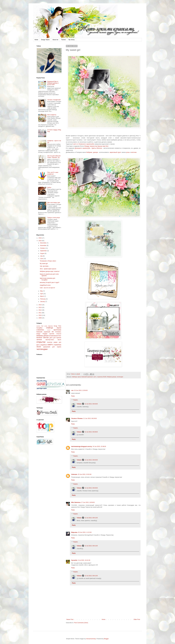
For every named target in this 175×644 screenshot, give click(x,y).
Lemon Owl (40, 326)
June (42, 259)
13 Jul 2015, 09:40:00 (91, 404)
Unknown (74, 474)
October (43, 248)
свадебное (43, 345)
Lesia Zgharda (48, 326)
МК (53, 332)
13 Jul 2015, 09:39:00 (91, 432)
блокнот (39, 338)
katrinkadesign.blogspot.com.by (82, 446)
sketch (49, 330)
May (42, 291)
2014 (40, 305)
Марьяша (74, 532)
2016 (40, 238)
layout (79, 377)
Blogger (106, 639)
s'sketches (40, 330)
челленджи (120, 377)
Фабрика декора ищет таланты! (50, 271)
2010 (40, 315)
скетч (95, 377)
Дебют (49, 188)
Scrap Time (57, 326)
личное (39, 340)
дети (51, 338)
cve (72, 390)
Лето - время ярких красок (48, 269)
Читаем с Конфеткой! (54, 100)
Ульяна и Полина (77, 418)
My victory (72, 40)
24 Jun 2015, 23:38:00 (99, 446)
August (42, 253)
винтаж (46, 338)
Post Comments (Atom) (81, 623)
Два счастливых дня (54, 203)
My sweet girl (44, 264)
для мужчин (57, 338)
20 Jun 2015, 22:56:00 (81, 390)
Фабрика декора (112, 377)
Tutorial (63, 40)
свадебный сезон (45, 285)
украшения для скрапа (52, 347)
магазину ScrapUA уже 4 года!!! (50, 282)
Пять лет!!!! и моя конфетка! (53, 173)
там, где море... (45, 266)
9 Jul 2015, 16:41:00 (84, 560)
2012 (40, 310)
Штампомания (54, 336)
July (42, 256)
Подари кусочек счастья (52, 334)
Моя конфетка (52, 115)
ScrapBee (39, 328)
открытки (41, 342)
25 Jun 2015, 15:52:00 (85, 474)
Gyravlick (74, 560)
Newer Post (70, 619)
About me (55, 40)
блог (60, 336)
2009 (40, 318)
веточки (134, 152)
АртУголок (57, 330)
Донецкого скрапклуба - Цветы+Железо (88, 148)
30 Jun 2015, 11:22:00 (85, 532)
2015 (40, 241)
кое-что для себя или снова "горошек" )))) (54, 157)
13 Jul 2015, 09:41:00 (91, 518)
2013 (40, 307)
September (44, 251)
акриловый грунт (115, 152)
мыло (59, 340)
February (43, 299)
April (42, 294)
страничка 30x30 (102, 377)
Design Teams (45, 40)
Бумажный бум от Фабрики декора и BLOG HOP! (53, 83)
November (43, 245)
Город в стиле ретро (54, 218)
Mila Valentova (76, 502)
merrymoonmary (91, 639)
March (42, 296)
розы (128, 152)
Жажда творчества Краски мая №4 (96, 146)
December (43, 243)
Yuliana (79, 404)
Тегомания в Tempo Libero (48, 261)
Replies (75, 400)
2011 (40, 313)
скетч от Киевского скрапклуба (83, 144)
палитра (50, 342)
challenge (74, 377)
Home (36, 40)
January (43, 302)
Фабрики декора (92, 152)
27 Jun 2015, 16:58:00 (88, 502)
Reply (73, 396)
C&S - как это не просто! (47, 288)
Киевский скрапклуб (87, 377)
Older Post (137, 619)
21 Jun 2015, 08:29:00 (90, 418)
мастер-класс (50, 340)
